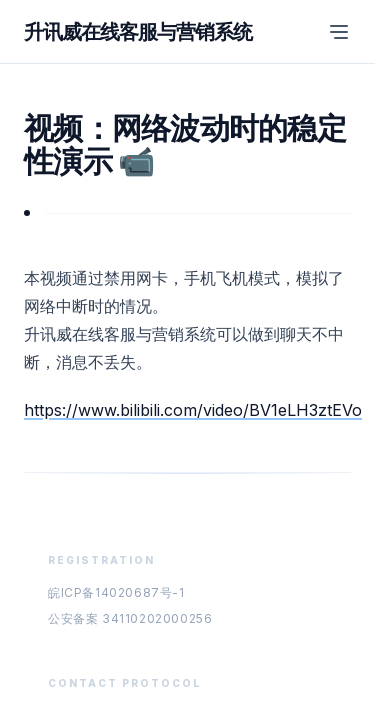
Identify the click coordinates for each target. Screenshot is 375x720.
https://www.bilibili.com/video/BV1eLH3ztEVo (193, 410)
